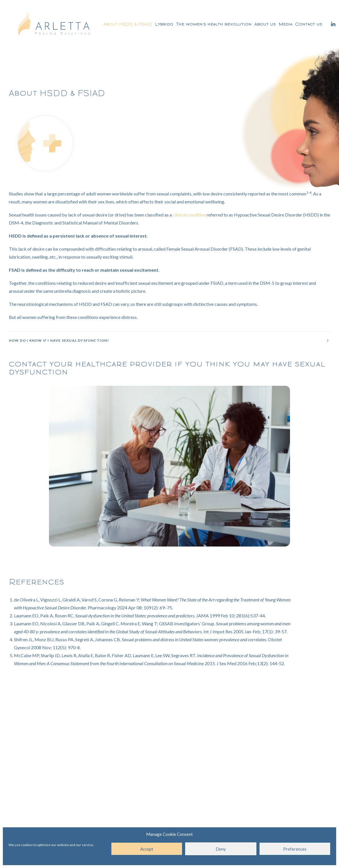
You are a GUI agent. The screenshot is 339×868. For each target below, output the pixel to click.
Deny (221, 849)
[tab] (169, 340)
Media (285, 24)
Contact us (309, 24)
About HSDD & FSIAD (128, 24)
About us (265, 24)
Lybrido (164, 24)
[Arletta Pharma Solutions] (54, 24)
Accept (147, 849)
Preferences (295, 849)
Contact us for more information (170, 737)
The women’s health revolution (214, 24)
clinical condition (189, 215)
